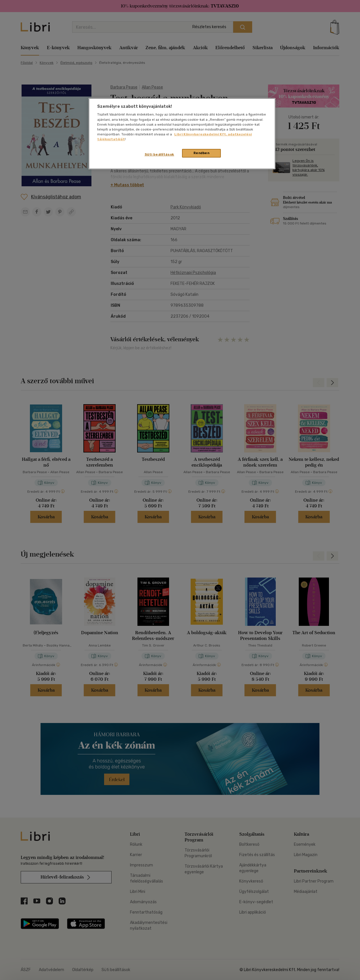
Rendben (202, 153)
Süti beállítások (159, 154)
